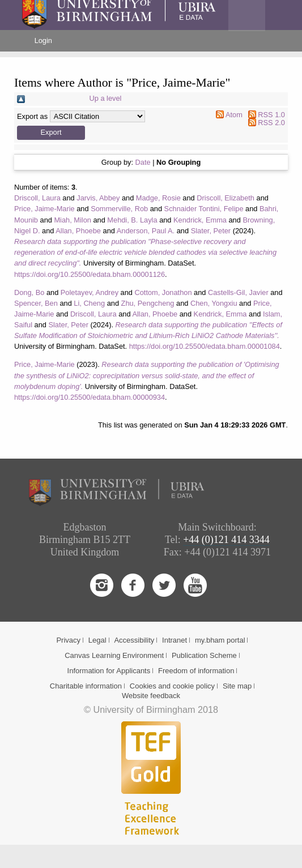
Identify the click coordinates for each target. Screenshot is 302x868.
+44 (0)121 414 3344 (226, 540)
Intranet (175, 640)
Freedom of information (196, 671)
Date (143, 162)
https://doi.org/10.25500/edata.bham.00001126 (90, 274)
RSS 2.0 (271, 123)
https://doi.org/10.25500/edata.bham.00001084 (205, 346)
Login (43, 40)
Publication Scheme (204, 655)
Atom (234, 115)
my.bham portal (220, 640)
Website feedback (151, 696)
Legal (97, 640)
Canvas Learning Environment (114, 655)
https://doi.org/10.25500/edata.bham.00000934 (90, 397)
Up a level (106, 98)
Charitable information (86, 686)
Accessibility (134, 640)
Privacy (68, 640)
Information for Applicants (109, 671)
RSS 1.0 (271, 115)
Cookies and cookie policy (172, 686)
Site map (237, 686)
